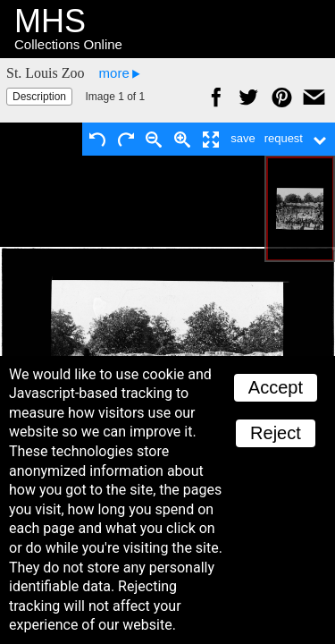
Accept (276, 387)
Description (39, 97)
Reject (276, 433)
